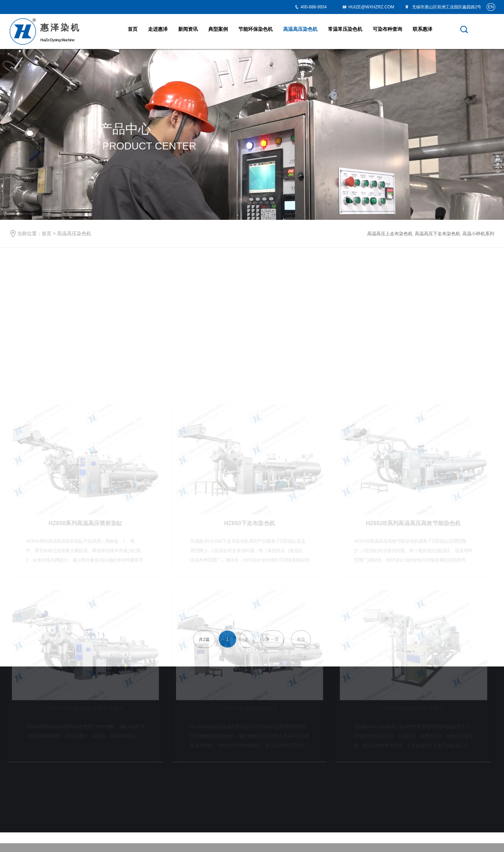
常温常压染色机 (345, 29)
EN (491, 7)
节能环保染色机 (255, 29)
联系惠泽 (422, 29)
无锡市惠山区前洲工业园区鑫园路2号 (443, 7)
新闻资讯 (188, 29)
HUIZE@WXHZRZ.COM (368, 7)
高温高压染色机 (300, 29)
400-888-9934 (314, 7)
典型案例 (218, 29)
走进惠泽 (158, 29)
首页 (133, 29)
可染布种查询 (387, 29)
